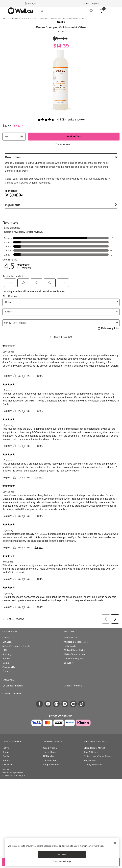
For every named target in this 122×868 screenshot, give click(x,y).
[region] (62, 852)
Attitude (6, 761)
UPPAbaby (49, 756)
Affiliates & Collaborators (76, 642)
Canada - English (14, 686)
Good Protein (50, 748)
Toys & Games (91, 752)
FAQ (5, 650)
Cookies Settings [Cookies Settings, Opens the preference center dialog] (62, 861)
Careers (7, 671)
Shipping (7, 654)
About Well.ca (70, 638)
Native (6, 748)
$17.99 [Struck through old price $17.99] (60, 38)
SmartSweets (50, 761)
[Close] (115, 843)
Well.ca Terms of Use (74, 654)
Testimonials (70, 646)
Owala (6, 756)
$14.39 (61, 46)
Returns (7, 659)
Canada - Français (73, 686)
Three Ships (49, 752)
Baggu (6, 752)
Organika (7, 765)
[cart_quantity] (14, 137)
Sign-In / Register (92, 3)
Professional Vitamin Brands (98, 756)
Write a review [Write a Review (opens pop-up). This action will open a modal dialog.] (76, 120)
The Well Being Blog (74, 659)
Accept (62, 854)
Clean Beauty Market (94, 748)
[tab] (61, 157)
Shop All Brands (51, 765)
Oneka (61, 22)
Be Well (69, 663)
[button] (6, 137)
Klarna (6, 663)
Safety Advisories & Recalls (16, 646)
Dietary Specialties (93, 765)
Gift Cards (8, 642)
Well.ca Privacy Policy (74, 650)
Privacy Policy (97, 846)
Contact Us (8, 638)
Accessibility (9, 667)
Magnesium (90, 761)
